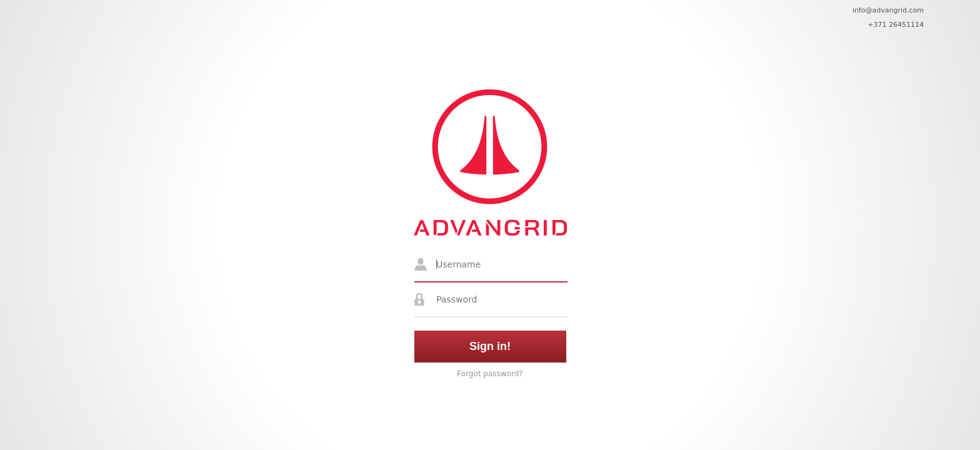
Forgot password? (490, 374)
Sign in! (490, 346)
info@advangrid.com (888, 10)
